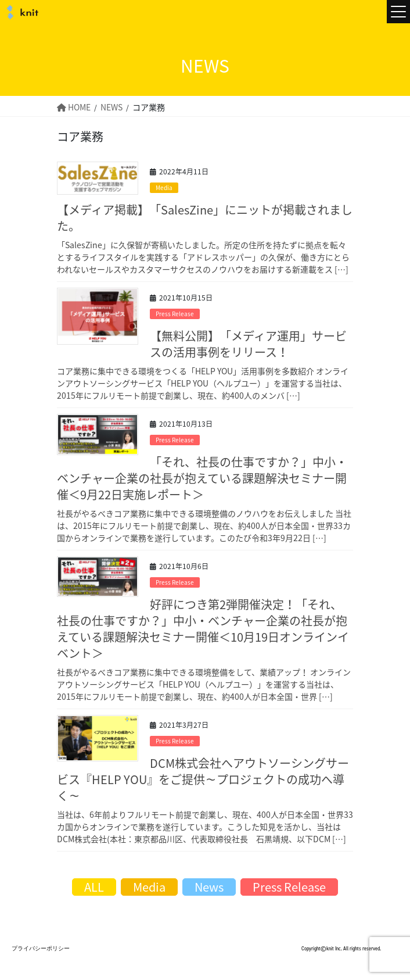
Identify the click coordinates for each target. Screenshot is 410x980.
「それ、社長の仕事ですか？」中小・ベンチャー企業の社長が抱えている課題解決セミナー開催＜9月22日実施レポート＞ (202, 478)
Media (164, 187)
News (209, 887)
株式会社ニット (21, 12)
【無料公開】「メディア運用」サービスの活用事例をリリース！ (248, 344)
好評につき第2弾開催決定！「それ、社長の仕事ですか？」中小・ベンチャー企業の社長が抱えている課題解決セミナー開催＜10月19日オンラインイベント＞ (203, 629)
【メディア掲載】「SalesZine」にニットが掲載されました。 (205, 218)
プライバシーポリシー (41, 948)
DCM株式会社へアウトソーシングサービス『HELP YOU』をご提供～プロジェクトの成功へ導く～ (203, 779)
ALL (94, 887)
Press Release (175, 314)
